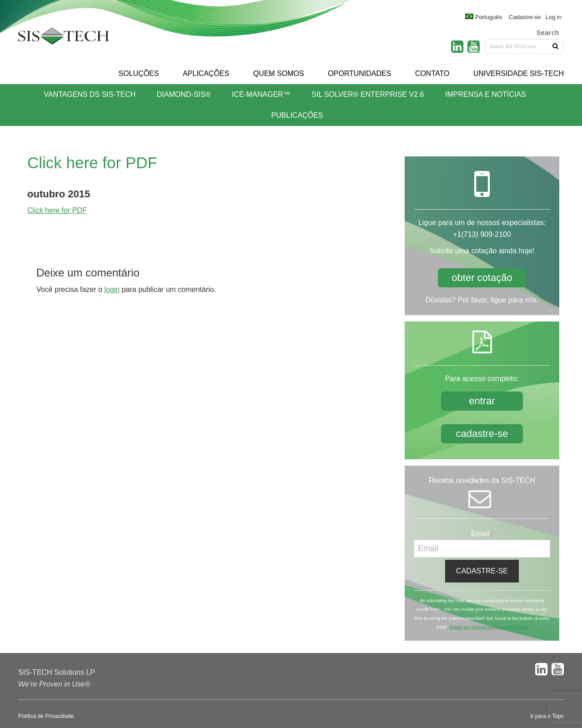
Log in (554, 17)
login (112, 289)
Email (482, 534)
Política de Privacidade (46, 716)
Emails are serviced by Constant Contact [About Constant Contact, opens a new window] (488, 627)
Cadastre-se (525, 17)
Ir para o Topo (547, 716)
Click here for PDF (57, 210)
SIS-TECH (64, 39)
